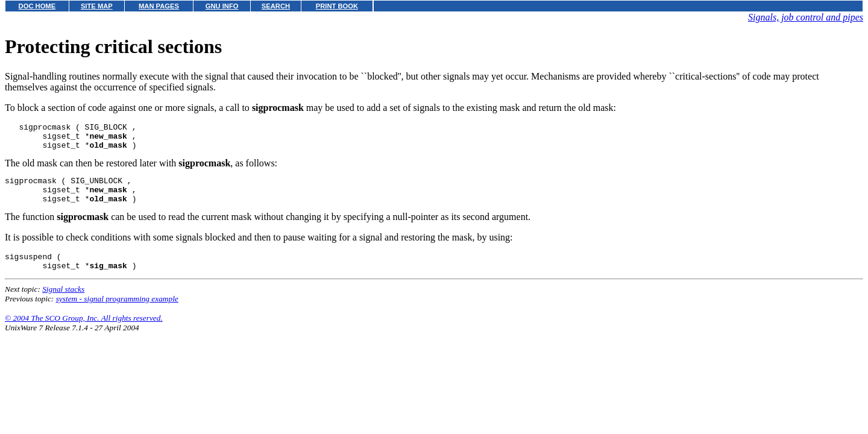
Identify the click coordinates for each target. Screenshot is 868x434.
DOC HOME (37, 6)
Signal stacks (63, 303)
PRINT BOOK (337, 6)
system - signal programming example (117, 313)
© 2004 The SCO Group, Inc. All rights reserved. (84, 332)
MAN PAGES (159, 6)
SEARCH (276, 6)
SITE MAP (97, 6)
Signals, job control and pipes (806, 17)
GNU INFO (222, 6)
